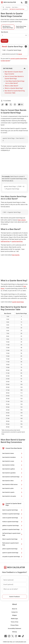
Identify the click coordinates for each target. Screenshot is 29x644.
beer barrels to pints (12, 488)
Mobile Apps (15, 619)
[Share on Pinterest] (15, 104)
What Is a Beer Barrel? (11, 86)
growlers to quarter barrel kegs (12, 529)
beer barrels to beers (12, 453)
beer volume (22, 220)
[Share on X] (11, 104)
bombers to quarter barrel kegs (12, 514)
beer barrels (16, 255)
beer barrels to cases (12, 461)
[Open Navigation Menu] (26, 2)
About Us (15, 609)
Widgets (14, 615)
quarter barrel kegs (18, 302)
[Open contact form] (26, 46)
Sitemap (14, 632)
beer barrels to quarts (12, 492)
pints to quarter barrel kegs (12, 549)
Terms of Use (15, 622)
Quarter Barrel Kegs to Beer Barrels (21, 27)
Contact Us (14, 612)
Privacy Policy (14, 625)
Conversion (8, 7)
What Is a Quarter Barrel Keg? (14, 88)
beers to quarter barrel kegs (12, 510)
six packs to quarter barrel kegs (12, 557)
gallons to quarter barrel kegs (12, 526)
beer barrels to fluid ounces (12, 484)
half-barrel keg (5, 241)
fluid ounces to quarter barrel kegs (12, 544)
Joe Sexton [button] (8, 101)
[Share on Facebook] (7, 104)
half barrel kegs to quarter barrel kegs (12, 534)
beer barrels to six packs (12, 496)
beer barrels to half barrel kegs (12, 477)
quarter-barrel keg (17, 241)
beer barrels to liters (12, 481)
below (20, 54)
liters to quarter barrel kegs (12, 539)
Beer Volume (15, 7)
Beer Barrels (5, 9)
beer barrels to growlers (12, 473)
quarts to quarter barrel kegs (12, 553)
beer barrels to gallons (12, 469)
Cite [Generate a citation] (21, 104)
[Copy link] (2, 104)
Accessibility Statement (15, 628)
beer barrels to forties (12, 465)
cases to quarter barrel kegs (12, 518)
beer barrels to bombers (12, 457)
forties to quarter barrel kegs (12, 522)
